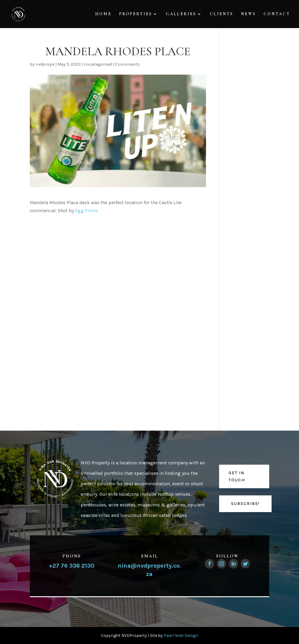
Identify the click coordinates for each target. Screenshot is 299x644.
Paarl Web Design (181, 635)
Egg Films (86, 211)
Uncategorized (98, 64)
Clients (221, 14)
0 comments (127, 64)
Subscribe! (245, 504)
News (248, 14)
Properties (136, 14)
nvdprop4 (45, 64)
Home (103, 14)
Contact (277, 14)
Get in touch (237, 476)
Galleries (181, 14)
